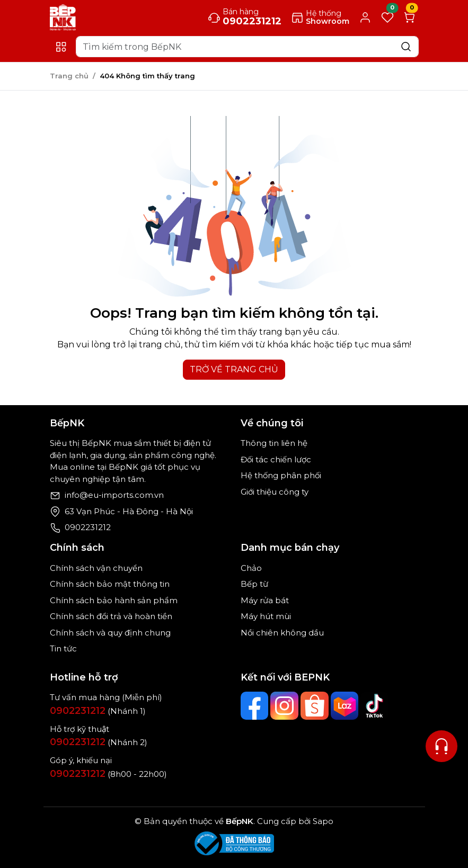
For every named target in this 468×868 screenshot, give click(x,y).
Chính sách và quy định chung (110, 633)
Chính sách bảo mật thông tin (110, 584)
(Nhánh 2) (99, 742)
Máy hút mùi (266, 616)
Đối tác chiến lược (276, 459)
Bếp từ (254, 584)
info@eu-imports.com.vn (114, 495)
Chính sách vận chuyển (96, 568)
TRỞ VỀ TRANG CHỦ (234, 369)
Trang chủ (69, 76)
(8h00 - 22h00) (108, 774)
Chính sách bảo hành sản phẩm (114, 600)
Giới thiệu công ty (275, 492)
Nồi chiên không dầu (282, 633)
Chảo (251, 568)
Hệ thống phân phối (281, 475)
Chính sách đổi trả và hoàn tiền (111, 616)
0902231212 (88, 527)
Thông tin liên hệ (274, 443)
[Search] (247, 47)
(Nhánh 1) (98, 711)
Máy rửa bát (265, 600)
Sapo (322, 821)
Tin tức (63, 648)
